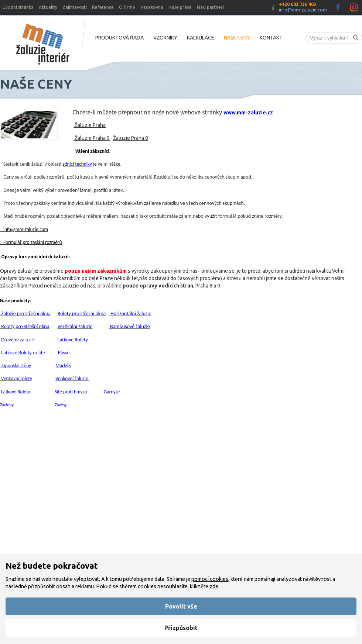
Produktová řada (119, 38)
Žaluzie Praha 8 (131, 138)
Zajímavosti (75, 7)
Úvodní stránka (18, 7)
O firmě (127, 7)
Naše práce (180, 7)
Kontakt (271, 38)
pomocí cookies (210, 579)
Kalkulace (201, 38)
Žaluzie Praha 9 (92, 138)
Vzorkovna (152, 7)
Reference (103, 7)
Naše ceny (237, 38)
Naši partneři (210, 7)
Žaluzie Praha (90, 125)
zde (214, 586)
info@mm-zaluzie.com (303, 10)
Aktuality (48, 7)
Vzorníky (165, 38)
